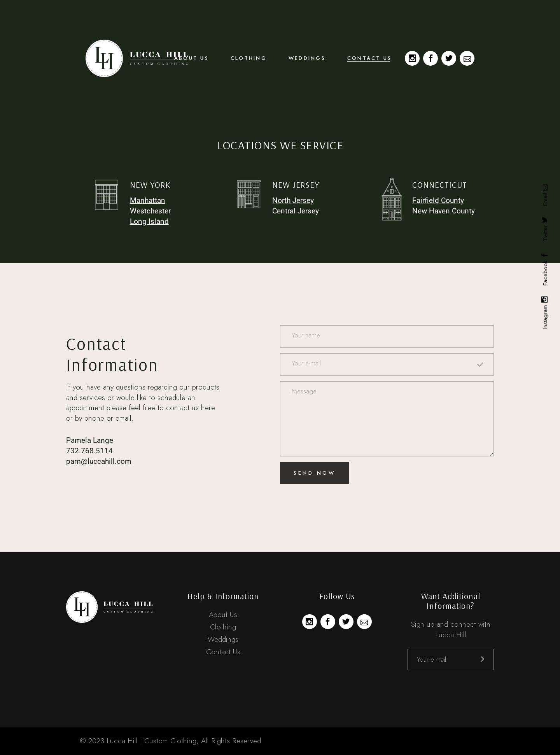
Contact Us (223, 652)
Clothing (223, 627)
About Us (223, 614)
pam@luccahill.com (99, 461)
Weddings (223, 639)
